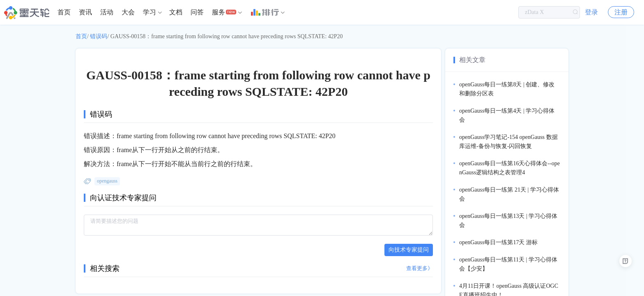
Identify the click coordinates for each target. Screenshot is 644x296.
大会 (128, 12)
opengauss (107, 181)
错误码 (99, 36)
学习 (149, 12)
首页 (64, 12)
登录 (591, 12)
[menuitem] (64, 12)
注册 (621, 12)
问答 (197, 12)
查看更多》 (420, 268)
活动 (107, 12)
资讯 (85, 12)
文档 (176, 12)
